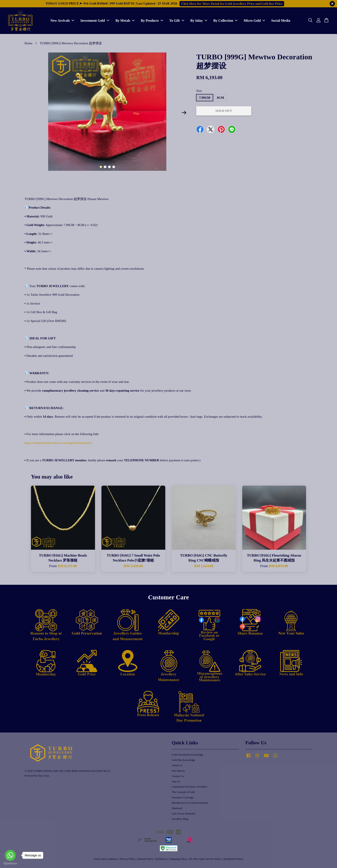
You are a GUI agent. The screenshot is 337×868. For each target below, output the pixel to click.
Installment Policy (234, 859)
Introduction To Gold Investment (190, 803)
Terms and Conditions (106, 859)
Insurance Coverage (183, 797)
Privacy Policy (128, 859)
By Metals (125, 21)
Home (28, 43)
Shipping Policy (178, 859)
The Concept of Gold (183, 792)
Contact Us (178, 776)
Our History (178, 771)
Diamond (177, 808)
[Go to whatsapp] (10, 855)
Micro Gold (254, 21)
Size (199, 91)
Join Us (176, 782)
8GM (220, 98)
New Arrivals (62, 21)
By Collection (225, 21)
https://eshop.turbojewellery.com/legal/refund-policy (58, 443)
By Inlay (199, 21)
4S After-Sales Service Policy (205, 859)
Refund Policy (145, 859)
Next (184, 113)
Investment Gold (95, 21)
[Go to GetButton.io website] (10, 864)
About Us (177, 765)
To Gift (177, 21)
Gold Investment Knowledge (188, 755)
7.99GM (205, 98)
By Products (152, 21)
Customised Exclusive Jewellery (190, 787)
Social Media (281, 21)
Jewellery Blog (180, 819)
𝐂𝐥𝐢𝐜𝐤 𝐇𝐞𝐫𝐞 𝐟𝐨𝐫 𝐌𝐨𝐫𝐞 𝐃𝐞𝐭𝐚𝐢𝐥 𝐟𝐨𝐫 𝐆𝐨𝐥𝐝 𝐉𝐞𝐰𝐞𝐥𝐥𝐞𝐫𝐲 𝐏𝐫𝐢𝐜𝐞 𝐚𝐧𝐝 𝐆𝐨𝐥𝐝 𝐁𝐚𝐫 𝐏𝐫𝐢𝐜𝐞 (232, 4)
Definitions (162, 859)
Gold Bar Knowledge (183, 760)
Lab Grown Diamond (183, 814)
